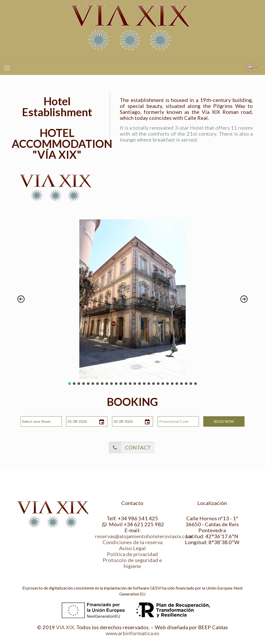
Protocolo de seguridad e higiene (132, 563)
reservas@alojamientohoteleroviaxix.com (144, 536)
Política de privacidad (132, 554)
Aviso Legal (132, 548)
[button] (21, 299)
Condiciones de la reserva (132, 542)
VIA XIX (65, 627)
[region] (132, 303)
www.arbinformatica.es (132, 633)
